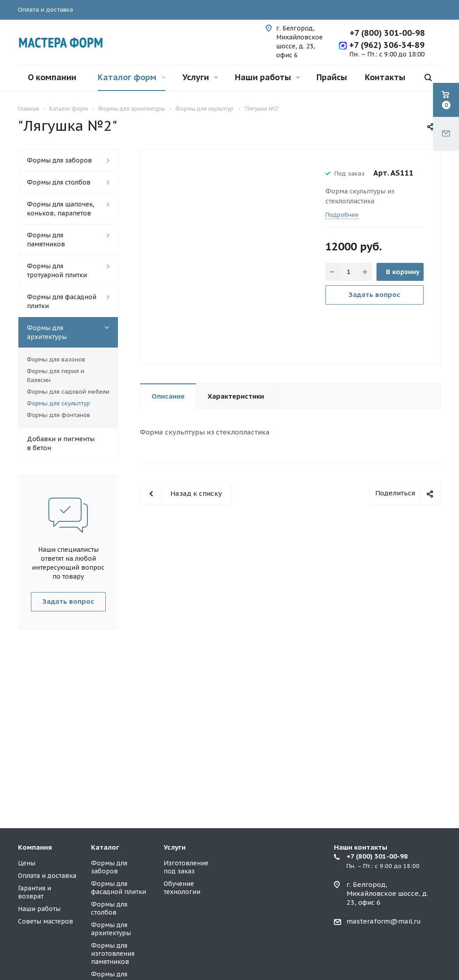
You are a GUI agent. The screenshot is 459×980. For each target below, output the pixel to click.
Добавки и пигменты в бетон (61, 443)
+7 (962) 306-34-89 (386, 45)
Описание (168, 396)
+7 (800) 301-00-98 (387, 33)
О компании (52, 77)
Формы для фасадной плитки (62, 301)
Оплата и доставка (47, 876)
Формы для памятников (46, 240)
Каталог (105, 847)
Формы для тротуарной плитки (57, 271)
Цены (27, 863)
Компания (35, 847)
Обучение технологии (182, 888)
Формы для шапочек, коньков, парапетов (61, 209)
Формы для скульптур (58, 403)
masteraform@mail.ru (384, 921)
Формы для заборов (59, 160)
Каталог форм (132, 77)
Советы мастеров (45, 921)
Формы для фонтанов (58, 415)
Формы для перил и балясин (56, 376)
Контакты (385, 77)
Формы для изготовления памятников (113, 954)
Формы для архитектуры (47, 332)
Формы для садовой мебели (68, 392)
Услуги (200, 77)
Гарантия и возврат (35, 892)
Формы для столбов (59, 182)
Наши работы (267, 77)
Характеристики (236, 396)
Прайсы (332, 77)
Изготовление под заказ (186, 867)
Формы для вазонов (56, 359)
